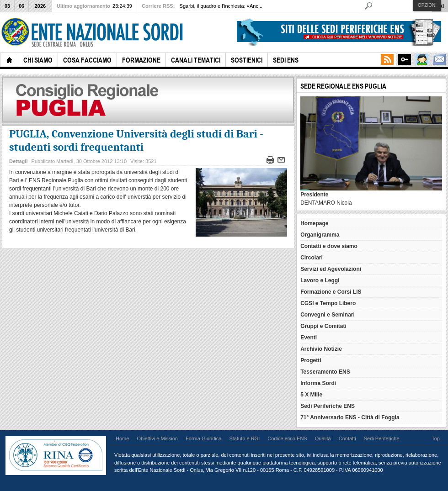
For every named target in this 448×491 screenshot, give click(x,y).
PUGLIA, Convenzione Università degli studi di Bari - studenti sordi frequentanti (136, 140)
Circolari (312, 258)
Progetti (311, 360)
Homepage (314, 223)
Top (436, 438)
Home (122, 438)
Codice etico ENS (287, 438)
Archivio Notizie (321, 349)
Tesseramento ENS (325, 372)
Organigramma (320, 235)
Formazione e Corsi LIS (331, 292)
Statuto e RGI (244, 438)
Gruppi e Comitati (323, 326)
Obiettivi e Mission (157, 438)
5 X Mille (311, 395)
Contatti (347, 438)
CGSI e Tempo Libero (328, 303)
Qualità (323, 438)
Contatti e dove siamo (329, 246)
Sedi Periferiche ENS (328, 406)
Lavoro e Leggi (320, 280)
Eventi (309, 338)
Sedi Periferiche (382, 438)
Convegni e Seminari (328, 315)
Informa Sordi (318, 383)
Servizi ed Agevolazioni (331, 269)
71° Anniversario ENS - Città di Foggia (350, 417)
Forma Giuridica (203, 438)
